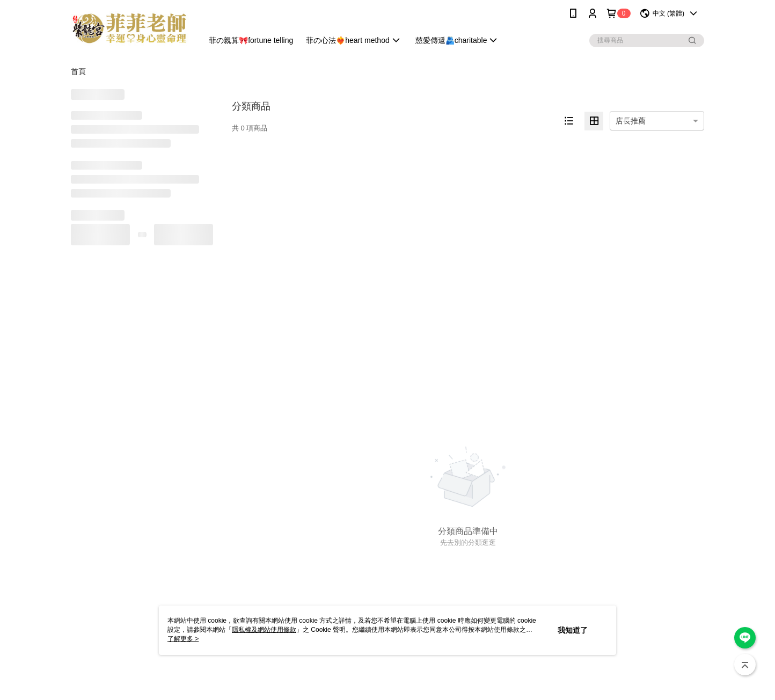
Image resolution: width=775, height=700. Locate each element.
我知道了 (573, 630)
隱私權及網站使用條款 (264, 630)
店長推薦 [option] (631, 121)
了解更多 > (183, 639)
